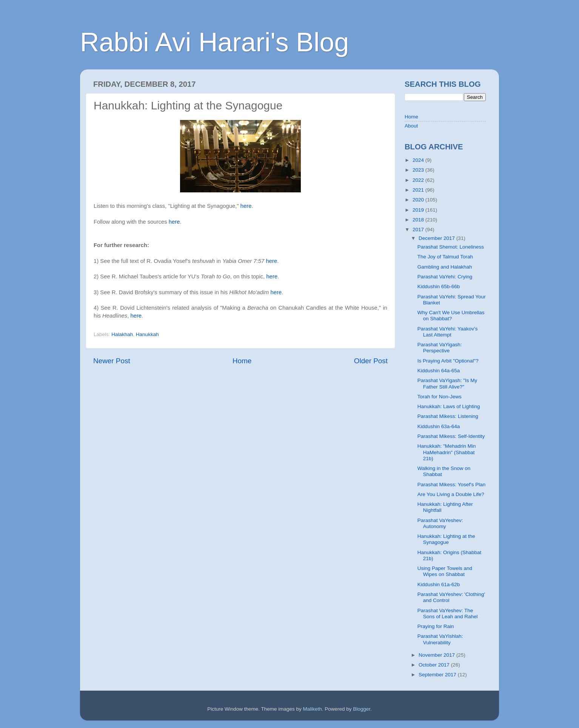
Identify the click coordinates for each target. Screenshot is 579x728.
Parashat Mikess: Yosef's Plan (451, 485)
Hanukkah (147, 334)
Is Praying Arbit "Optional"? (448, 361)
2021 (419, 190)
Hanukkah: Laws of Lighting (449, 406)
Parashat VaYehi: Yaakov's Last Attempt (448, 332)
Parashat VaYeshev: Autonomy (440, 523)
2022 (419, 180)
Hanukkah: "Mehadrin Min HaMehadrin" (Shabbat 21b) (447, 452)
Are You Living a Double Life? (451, 494)
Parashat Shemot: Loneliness (451, 247)
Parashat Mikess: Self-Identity (451, 436)
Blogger (362, 709)
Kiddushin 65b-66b (439, 286)
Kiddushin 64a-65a (439, 371)
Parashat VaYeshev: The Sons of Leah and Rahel (448, 614)
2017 (419, 230)
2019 (419, 210)
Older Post (371, 361)
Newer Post (112, 361)
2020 (419, 200)
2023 (419, 170)
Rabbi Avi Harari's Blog (214, 42)
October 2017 (435, 665)
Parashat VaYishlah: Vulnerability (440, 639)
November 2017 (437, 655)
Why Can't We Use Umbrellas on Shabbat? (451, 316)
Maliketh (312, 709)
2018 (419, 220)
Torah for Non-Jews (440, 397)
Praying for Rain (436, 626)
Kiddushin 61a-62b (439, 584)
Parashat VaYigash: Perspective (440, 348)
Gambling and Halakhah (445, 267)
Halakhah (122, 334)
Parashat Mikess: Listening (448, 416)
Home (242, 361)
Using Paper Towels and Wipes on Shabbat (445, 571)
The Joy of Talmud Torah (445, 257)
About (411, 126)
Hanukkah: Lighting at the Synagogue (446, 539)
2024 (419, 160)
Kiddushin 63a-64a (439, 426)
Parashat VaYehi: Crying (445, 277)
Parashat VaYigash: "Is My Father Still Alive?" (447, 383)
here (246, 206)
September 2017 (438, 675)
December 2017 (437, 238)
